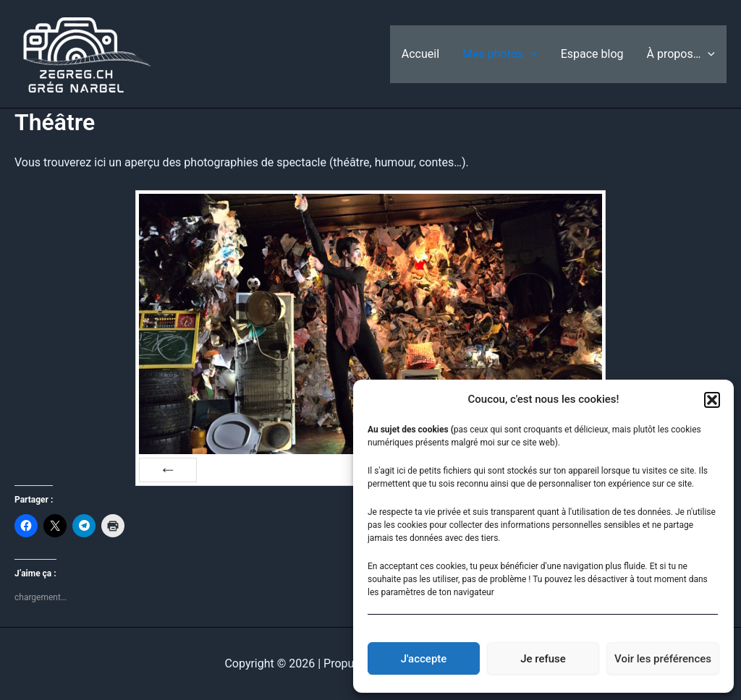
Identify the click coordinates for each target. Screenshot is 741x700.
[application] (530, 54)
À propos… (681, 54)
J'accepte (424, 659)
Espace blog (592, 54)
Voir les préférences (663, 659)
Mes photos (500, 54)
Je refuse (543, 659)
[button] (712, 400)
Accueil (420, 54)
